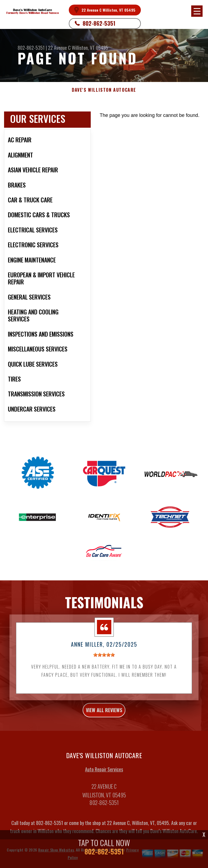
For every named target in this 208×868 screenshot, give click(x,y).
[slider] (104, 658)
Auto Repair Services (104, 773)
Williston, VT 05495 (90, 48)
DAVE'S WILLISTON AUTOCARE (104, 90)
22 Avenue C (59, 48)
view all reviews (104, 713)
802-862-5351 (99, 23)
